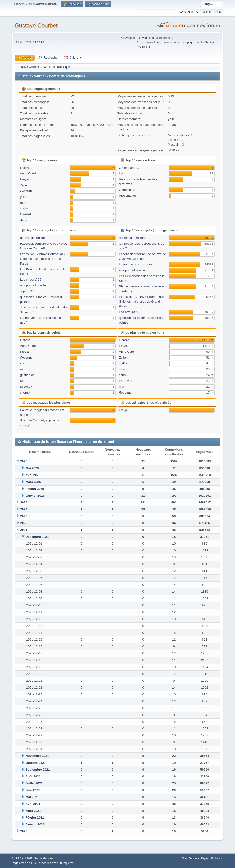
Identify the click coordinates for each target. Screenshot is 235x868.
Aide (184, 858)
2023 (24, 516)
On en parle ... (129, 168)
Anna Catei (28, 173)
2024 (24, 509)
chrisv (24, 208)
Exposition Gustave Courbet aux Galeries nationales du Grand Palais (43, 259)
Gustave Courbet (36, 25)
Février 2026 (35, 489)
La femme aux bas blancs (137, 264)
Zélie (23, 185)
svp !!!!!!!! (26, 291)
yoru (171, 119)
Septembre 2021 (38, 770)
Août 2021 (33, 776)
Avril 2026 (33, 475)
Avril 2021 (33, 804)
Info (122, 173)
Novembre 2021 (37, 756)
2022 (24, 523)
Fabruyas (126, 381)
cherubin (26, 393)
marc (23, 203)
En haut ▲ (217, 858)
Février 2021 (35, 818)
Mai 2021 (32, 797)
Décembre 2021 (37, 537)
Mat (23, 381)
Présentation (128, 196)
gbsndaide (27, 375)
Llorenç (25, 168)
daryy (24, 220)
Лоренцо (26, 191)
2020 (24, 831)
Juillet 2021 (34, 783)
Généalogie (127, 190)
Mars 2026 (33, 482)
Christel (25, 214)
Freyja (24, 179)
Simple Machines (44, 858)
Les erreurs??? (31, 280)
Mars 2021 (33, 811)
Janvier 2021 (35, 824)
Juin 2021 (33, 790)
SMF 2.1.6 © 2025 (22, 858)
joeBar (124, 363)
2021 (24, 530)
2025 (24, 502)
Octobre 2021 (36, 763)
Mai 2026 (32, 468)
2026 (24, 461)
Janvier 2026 (35, 496)
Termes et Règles (199, 858)
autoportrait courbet (34, 285)
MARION (26, 387)
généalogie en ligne (34, 238)
